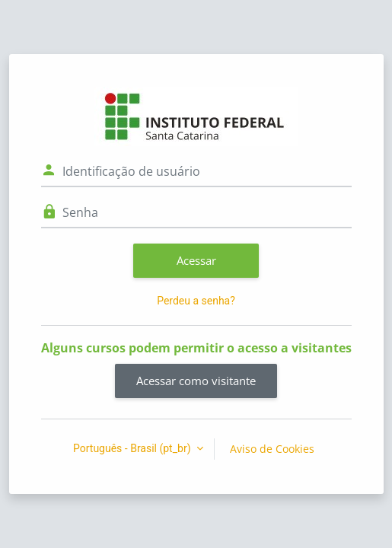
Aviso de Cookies (272, 449)
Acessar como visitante (196, 381)
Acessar (196, 260)
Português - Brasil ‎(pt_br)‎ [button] (133, 448)
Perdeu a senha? (196, 301)
